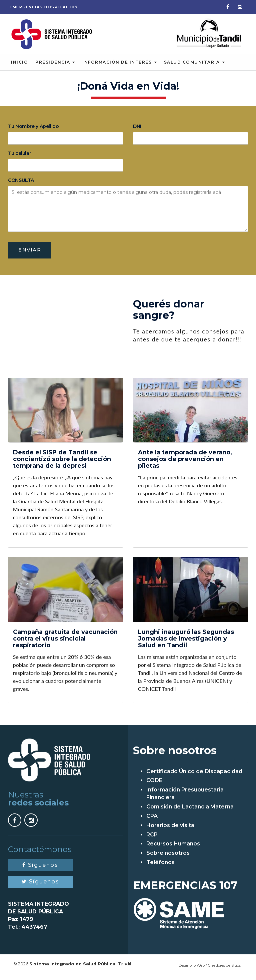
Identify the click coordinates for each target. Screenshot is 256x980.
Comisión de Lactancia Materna (190, 810)
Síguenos (40, 869)
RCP (152, 838)
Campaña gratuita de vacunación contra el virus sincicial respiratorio (65, 643)
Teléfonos (160, 866)
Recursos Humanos (173, 848)
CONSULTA (21, 183)
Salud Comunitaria (194, 65)
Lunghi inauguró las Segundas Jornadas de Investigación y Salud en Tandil (186, 643)
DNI (137, 129)
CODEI (155, 784)
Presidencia (55, 65)
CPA (152, 820)
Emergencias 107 (44, 7)
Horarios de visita (170, 829)
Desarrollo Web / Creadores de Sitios (210, 969)
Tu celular (19, 156)
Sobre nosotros (168, 857)
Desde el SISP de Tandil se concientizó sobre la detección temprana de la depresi (62, 463)
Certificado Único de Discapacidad (194, 775)
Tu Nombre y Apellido (33, 129)
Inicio (19, 65)
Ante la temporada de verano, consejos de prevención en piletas (185, 463)
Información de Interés (119, 65)
